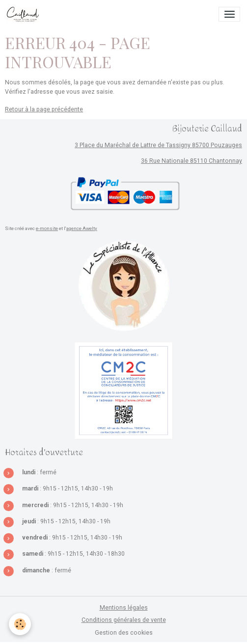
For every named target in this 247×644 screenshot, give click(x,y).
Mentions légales (124, 608)
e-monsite (47, 228)
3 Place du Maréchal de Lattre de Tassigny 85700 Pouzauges (158, 145)
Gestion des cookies (124, 633)
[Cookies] (20, 624)
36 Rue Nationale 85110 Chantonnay (192, 161)
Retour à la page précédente (44, 109)
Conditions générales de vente (124, 620)
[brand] (25, 14)
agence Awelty (82, 228)
